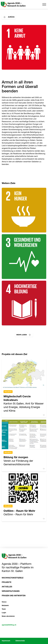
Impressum (6, 641)
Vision (4, 602)
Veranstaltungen (11, 591)
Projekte (8, 392)
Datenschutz (20, 641)
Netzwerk (5, 606)
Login (4, 613)
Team (4, 609)
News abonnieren (8, 616)
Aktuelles (7, 587)
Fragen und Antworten (14, 596)
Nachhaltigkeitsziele (13, 578)
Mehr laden (24, 335)
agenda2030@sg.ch (9, 625)
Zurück (9, 17)
